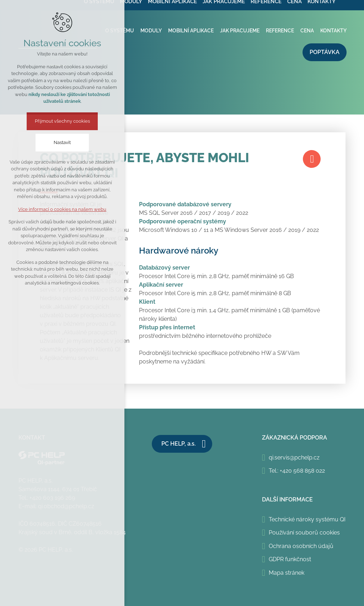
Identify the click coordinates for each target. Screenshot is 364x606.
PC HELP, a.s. (178, 444)
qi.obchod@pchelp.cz (66, 506)
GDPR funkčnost (290, 559)
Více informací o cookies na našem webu (62, 209)
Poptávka (325, 52)
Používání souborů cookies (304, 533)
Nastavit (62, 142)
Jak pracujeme (240, 31)
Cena (307, 31)
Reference (280, 31)
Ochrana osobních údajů (301, 546)
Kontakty (333, 31)
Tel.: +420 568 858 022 (297, 471)
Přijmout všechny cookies (62, 121)
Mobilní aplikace (191, 31)
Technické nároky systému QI (307, 519)
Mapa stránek (287, 573)
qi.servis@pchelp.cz (294, 458)
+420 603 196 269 (52, 498)
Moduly (151, 31)
